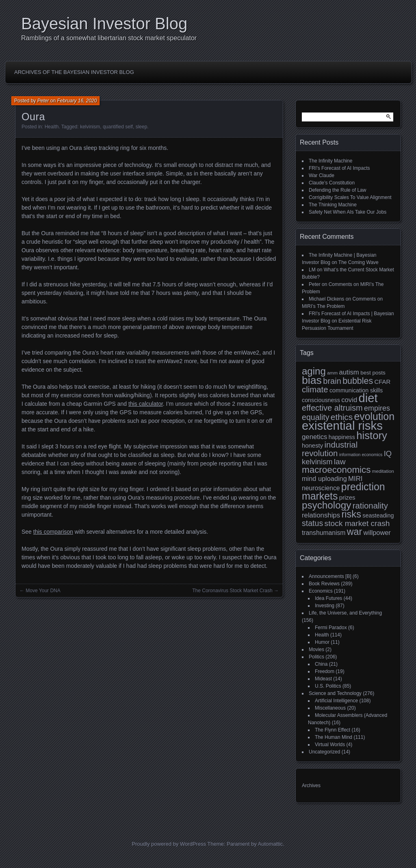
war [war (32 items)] (354, 532)
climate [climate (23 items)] (315, 390)
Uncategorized (324, 752)
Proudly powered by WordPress (169, 844)
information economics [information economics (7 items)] (361, 455)
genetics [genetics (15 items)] (314, 437)
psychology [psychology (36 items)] (326, 505)
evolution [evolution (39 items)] (375, 416)
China (321, 664)
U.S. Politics (328, 686)
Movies (316, 649)
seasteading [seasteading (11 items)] (378, 515)
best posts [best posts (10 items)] (373, 373)
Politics (316, 657)
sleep (142, 127)
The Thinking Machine (333, 205)
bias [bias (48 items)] (312, 380)
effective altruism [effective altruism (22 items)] (332, 408)
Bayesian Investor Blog (104, 24)
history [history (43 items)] (372, 435)
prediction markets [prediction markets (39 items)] (343, 491)
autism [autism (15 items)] (349, 372)
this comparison (53, 532)
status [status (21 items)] (312, 523)
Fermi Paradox (331, 628)
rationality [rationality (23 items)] (370, 506)
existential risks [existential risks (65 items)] (342, 425)
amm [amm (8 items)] (332, 373)
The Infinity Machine (330, 161)
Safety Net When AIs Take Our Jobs (348, 212)
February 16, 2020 (77, 101)
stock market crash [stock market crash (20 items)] (357, 523)
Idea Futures (328, 598)
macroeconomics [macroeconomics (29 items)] (336, 470)
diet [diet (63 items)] (368, 398)
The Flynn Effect (333, 730)
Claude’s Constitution (332, 183)
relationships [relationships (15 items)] (321, 515)
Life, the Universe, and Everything (345, 613)
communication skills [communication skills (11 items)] (356, 390)
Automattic (270, 844)
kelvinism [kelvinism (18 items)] (317, 462)
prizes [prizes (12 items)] (347, 497)
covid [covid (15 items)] (349, 400)
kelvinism (90, 127)
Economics (321, 591)
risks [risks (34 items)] (351, 514)
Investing (325, 606)
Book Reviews (324, 584)
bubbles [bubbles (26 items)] (358, 381)
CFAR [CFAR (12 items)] (382, 382)
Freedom (325, 671)
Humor (322, 642)
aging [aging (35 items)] (314, 371)
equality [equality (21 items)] (315, 417)
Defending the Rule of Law (337, 190)
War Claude (322, 175)
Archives (311, 786)
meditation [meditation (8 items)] (383, 471)
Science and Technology (335, 693)
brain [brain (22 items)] (332, 381)
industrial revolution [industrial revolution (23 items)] (330, 449)
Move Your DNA (43, 591)
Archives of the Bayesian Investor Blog (74, 72)
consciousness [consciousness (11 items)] (321, 400)
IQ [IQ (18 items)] (388, 453)
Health (52, 127)
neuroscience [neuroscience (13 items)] (321, 488)
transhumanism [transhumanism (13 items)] (324, 533)
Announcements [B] (330, 576)
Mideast (323, 679)
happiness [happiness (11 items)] (342, 437)
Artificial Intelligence (336, 701)
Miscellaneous (330, 708)
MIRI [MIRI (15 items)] (355, 479)
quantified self (118, 127)
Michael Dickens (326, 299)
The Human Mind (334, 737)
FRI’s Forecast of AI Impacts (339, 168)
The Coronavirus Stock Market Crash (232, 591)
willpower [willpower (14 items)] (377, 532)
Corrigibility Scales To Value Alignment (350, 197)
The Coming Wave (359, 262)
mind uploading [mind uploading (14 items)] (324, 478)
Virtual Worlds (330, 745)
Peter (43, 101)
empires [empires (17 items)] (377, 408)
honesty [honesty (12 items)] (312, 445)
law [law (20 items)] (340, 462)
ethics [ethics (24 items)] (342, 417)
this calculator (146, 404)
